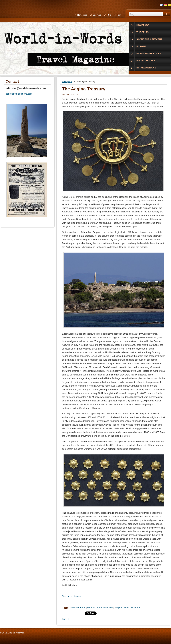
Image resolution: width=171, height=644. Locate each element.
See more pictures (71, 596)
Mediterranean (78, 608)
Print (119, 15)
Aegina (118, 608)
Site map (97, 15)
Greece (91, 608)
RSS (109, 15)
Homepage (67, 82)
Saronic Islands (105, 608)
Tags (65, 608)
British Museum (132, 608)
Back (65, 619)
